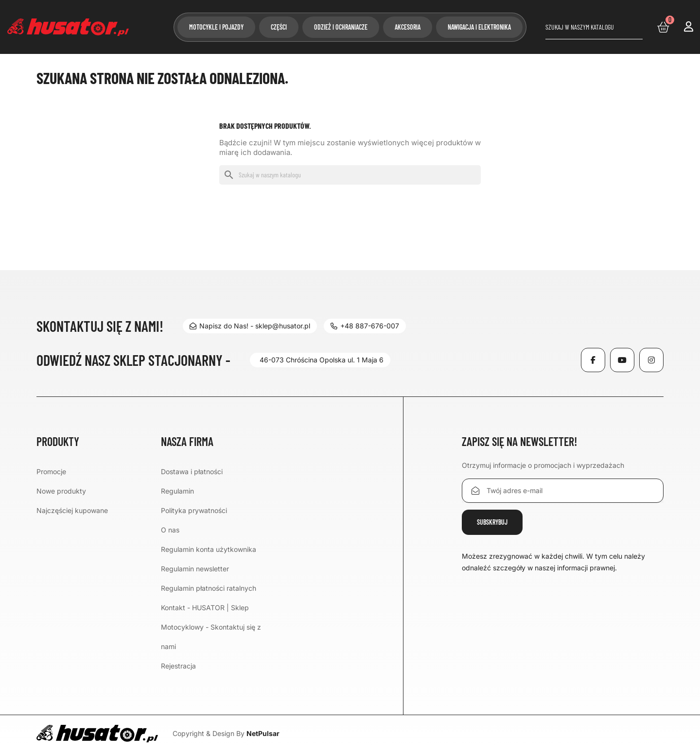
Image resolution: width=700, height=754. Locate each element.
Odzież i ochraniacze (341, 27)
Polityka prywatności (194, 510)
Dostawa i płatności (192, 471)
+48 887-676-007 (365, 326)
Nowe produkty (61, 491)
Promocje (51, 471)
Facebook (593, 360)
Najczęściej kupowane (72, 510)
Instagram (651, 360)
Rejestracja (178, 666)
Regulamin (177, 491)
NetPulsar (263, 733)
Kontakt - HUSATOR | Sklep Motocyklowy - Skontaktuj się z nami (211, 627)
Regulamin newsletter (195, 569)
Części (279, 27)
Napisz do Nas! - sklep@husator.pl (250, 326)
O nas (170, 530)
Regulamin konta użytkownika (209, 549)
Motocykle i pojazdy (216, 27)
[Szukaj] (594, 27)
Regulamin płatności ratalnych (209, 588)
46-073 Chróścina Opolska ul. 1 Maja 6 (322, 360)
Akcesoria (408, 27)
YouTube (622, 360)
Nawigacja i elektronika (479, 27)
